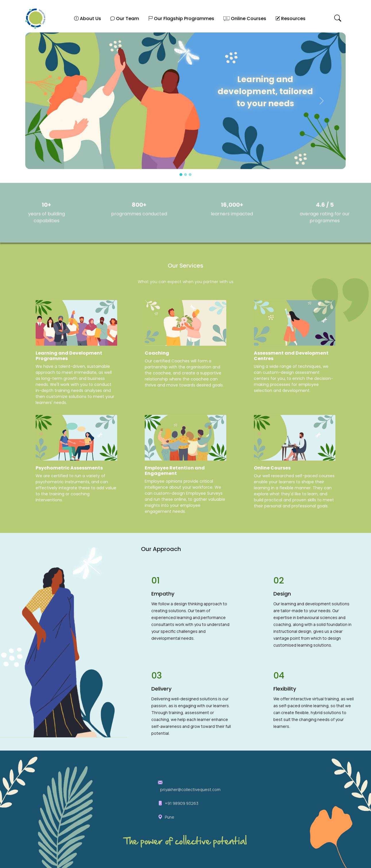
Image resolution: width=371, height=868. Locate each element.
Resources (290, 19)
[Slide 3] (190, 175)
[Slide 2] (185, 175)
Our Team (125, 19)
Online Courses (245, 19)
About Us (88, 19)
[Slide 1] (181, 175)
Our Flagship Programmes (181, 19)
